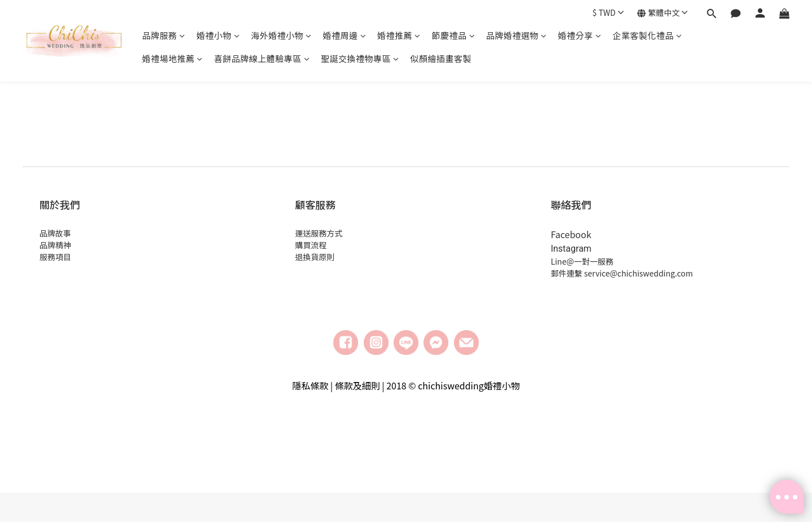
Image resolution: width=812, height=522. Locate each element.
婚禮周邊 (345, 35)
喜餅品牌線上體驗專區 (262, 58)
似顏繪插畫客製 (441, 58)
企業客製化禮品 (647, 35)
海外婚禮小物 (281, 35)
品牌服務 (164, 35)
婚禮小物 (219, 35)
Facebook (571, 234)
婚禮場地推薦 (173, 58)
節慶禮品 (454, 35)
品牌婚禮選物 (517, 35)
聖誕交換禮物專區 (360, 58)
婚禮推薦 (399, 35)
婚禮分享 (580, 35)
